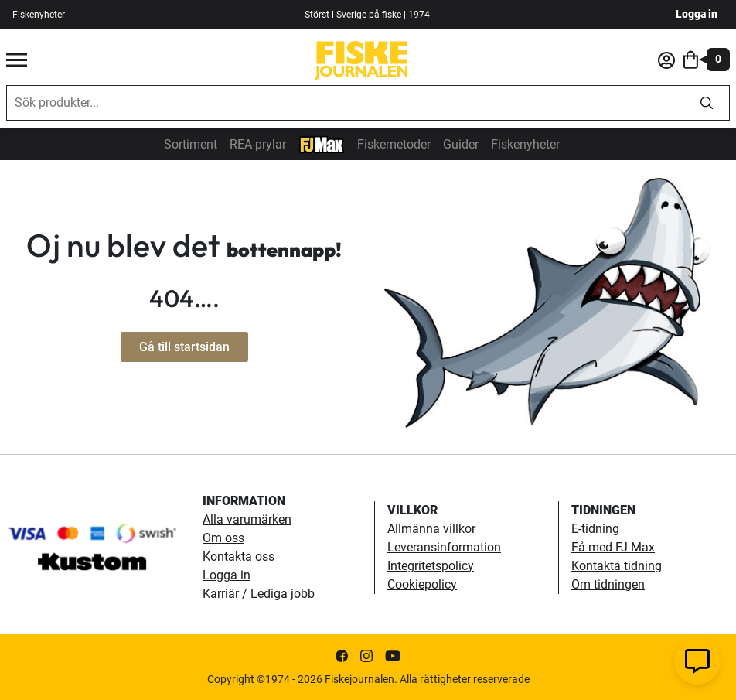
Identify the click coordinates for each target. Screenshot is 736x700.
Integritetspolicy (431, 566)
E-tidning (595, 529)
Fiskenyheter (525, 144)
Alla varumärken (247, 519)
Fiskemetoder (394, 144)
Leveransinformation (444, 547)
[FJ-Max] (322, 143)
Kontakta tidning (617, 566)
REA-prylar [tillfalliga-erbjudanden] (258, 144)
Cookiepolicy (422, 584)
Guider (461, 144)
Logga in (697, 14)
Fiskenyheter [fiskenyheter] (39, 15)
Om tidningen (608, 584)
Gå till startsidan (184, 347)
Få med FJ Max (613, 547)
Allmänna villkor (431, 529)
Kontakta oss (239, 557)
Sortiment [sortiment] (191, 144)
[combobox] (346, 103)
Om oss (223, 538)
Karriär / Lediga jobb (259, 594)
